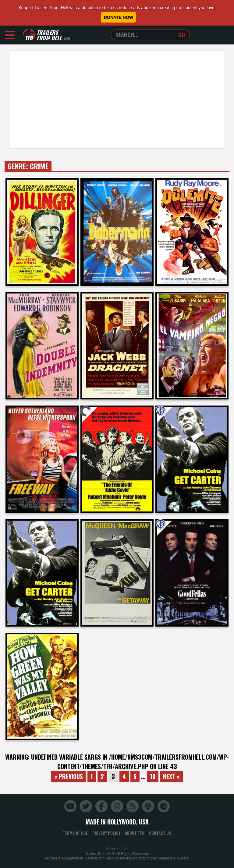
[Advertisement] (117, 100)
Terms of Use (75, 833)
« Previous (68, 776)
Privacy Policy (106, 833)
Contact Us (160, 833)
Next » (172, 776)
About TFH (135, 833)
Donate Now (119, 17)
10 (153, 776)
